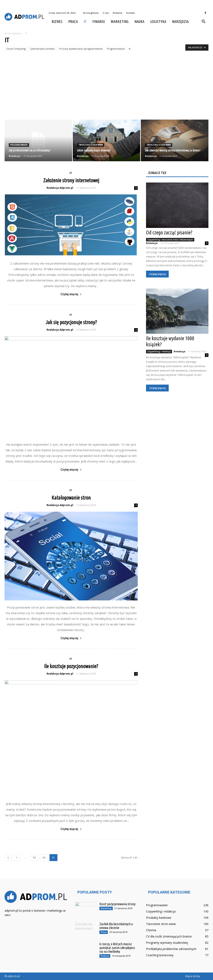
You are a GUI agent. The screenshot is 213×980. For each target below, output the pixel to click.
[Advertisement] (106, 88)
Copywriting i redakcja (159, 351)
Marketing (120, 21)
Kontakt (131, 13)
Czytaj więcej (71, 294)
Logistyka (158, 21)
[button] (203, 22)
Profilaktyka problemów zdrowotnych (171, 949)
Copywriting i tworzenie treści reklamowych (170, 240)
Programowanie (116, 49)
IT (85, 21)
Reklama (118, 13)
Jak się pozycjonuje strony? (71, 322)
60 (44, 858)
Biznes (57, 21)
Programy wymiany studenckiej (167, 943)
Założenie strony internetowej (71, 180)
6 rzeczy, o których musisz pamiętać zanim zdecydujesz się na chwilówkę (117, 948)
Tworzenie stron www (91, 145)
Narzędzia (180, 21)
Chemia (151, 930)
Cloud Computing (16, 49)
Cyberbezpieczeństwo (42, 49)
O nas (106, 13)
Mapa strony (193, 976)
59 (34, 858)
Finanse (99, 21)
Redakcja (15, 156)
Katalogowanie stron (71, 498)
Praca (73, 21)
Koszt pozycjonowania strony (117, 904)
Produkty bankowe (159, 918)
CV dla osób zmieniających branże (169, 936)
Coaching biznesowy (160, 955)
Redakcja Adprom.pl (60, 188)
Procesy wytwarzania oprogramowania (81, 49)
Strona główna (91, 13)
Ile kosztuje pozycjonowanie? (71, 666)
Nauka (139, 21)
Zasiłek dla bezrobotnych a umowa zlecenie (116, 926)
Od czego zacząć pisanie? (169, 232)
